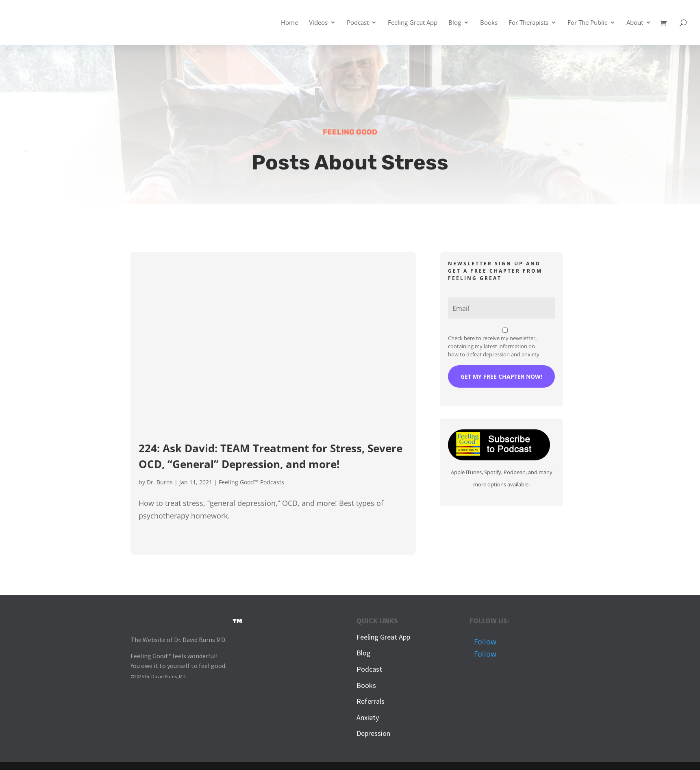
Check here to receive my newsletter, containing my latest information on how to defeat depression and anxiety (494, 346)
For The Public (587, 23)
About (635, 23)
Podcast (358, 23)
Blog (455, 23)
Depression (373, 733)
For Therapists (528, 23)
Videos (318, 23)
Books (489, 23)
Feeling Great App (413, 23)
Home (289, 23)
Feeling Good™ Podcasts (251, 482)
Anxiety (368, 717)
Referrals (371, 701)
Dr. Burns (160, 482)
